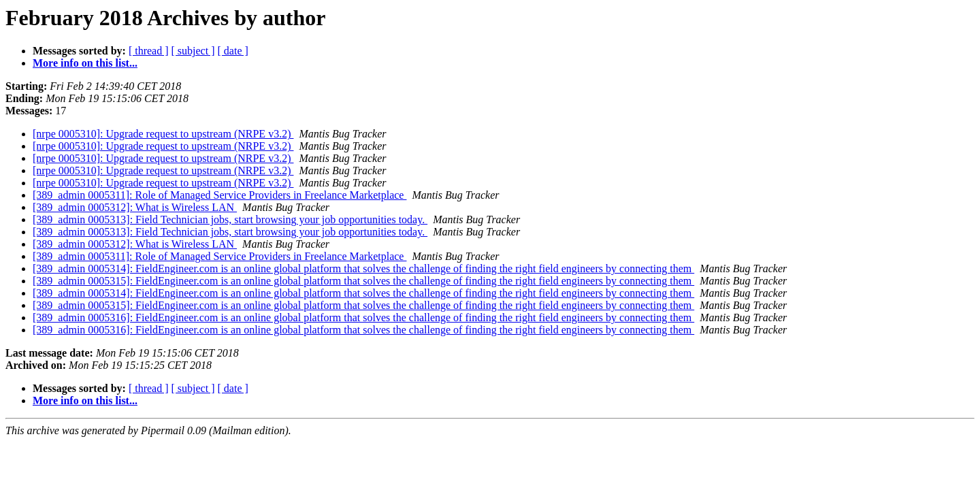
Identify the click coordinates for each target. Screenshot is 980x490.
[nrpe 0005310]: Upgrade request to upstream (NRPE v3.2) (163, 134)
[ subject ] (193, 51)
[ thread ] (149, 51)
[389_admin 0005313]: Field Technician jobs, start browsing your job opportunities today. (230, 219)
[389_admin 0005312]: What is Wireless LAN (135, 207)
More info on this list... (85, 63)
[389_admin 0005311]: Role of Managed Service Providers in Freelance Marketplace (219, 195)
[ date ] (233, 51)
